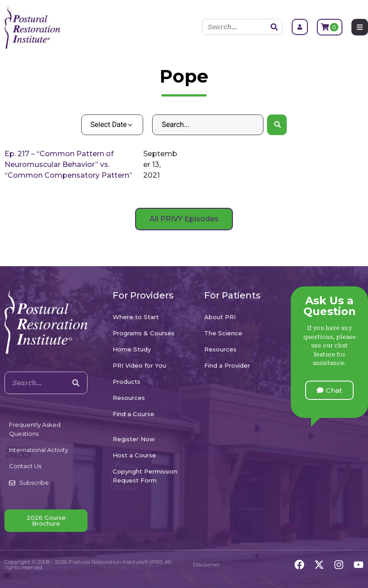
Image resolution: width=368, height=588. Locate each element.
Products (127, 382)
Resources (129, 398)
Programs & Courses (144, 333)
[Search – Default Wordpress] (208, 125)
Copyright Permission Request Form (145, 476)
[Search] (274, 27)
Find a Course (134, 414)
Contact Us (25, 466)
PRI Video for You (139, 365)
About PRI (220, 317)
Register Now (134, 439)
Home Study (132, 349)
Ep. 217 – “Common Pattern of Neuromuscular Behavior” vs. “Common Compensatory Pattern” (68, 165)
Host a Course (134, 455)
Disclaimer (206, 564)
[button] (329, 390)
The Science (223, 333)
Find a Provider (227, 365)
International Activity (39, 450)
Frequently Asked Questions (35, 429)
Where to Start (136, 317)
